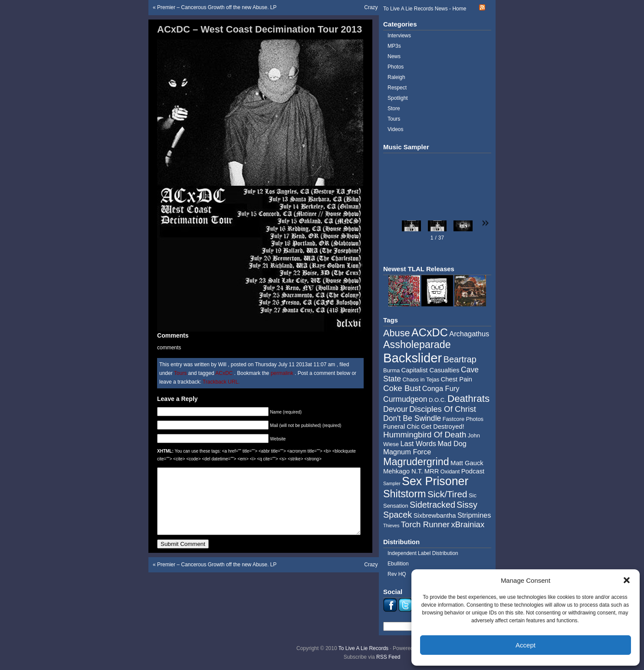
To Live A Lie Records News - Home (425, 9)
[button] (627, 580)
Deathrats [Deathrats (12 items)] (468, 399)
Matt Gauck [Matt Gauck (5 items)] (467, 463)
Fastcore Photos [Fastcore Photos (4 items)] (463, 419)
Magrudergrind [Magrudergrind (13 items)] (416, 462)
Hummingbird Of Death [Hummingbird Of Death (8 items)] (425, 435)
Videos (395, 129)
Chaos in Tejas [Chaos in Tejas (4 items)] (421, 379)
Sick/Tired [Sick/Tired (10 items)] (447, 494)
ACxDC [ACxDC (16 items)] (430, 332)
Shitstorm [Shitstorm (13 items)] (405, 494)
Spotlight (398, 98)
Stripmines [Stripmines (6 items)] (474, 515)
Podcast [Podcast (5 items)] (473, 471)
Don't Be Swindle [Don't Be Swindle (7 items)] (412, 418)
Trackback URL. (221, 382)
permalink (283, 373)
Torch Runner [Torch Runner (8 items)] (425, 524)
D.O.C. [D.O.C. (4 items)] (437, 400)
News (394, 56)
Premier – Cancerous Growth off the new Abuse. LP (217, 7)
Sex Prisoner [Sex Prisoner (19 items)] (435, 481)
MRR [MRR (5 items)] (432, 471)
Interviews (399, 36)
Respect (397, 88)
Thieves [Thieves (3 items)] (391, 525)
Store (394, 108)
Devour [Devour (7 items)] (396, 409)
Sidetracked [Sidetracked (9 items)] (432, 505)
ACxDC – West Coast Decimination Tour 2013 (260, 29)
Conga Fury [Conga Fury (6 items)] (441, 388)
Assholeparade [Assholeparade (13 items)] (417, 345)
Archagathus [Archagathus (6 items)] (469, 334)
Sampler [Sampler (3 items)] (392, 483)
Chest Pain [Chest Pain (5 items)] (457, 379)
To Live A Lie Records (363, 648)
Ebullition (398, 564)
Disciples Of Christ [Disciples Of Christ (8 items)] (443, 409)
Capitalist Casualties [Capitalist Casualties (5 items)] (430, 370)
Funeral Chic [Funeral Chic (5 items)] (401, 427)
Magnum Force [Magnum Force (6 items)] (407, 452)
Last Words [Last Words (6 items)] (418, 443)
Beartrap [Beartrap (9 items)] (460, 359)
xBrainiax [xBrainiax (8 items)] (468, 524)
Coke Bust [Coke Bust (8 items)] (402, 388)
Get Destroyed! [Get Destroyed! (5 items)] (443, 427)
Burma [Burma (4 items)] (391, 370)
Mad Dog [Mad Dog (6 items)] (452, 443)
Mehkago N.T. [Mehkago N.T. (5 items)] (403, 471)
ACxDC (224, 373)
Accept (526, 645)
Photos (396, 67)
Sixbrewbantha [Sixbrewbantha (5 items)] (435, 516)
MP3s (394, 46)
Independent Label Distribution (423, 553)
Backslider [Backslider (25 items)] (412, 358)
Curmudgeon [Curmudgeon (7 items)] (405, 399)
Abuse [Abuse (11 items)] (397, 333)
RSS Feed (388, 657)
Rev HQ (397, 574)
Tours (180, 373)
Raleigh (396, 77)
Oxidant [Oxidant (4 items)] (450, 471)
